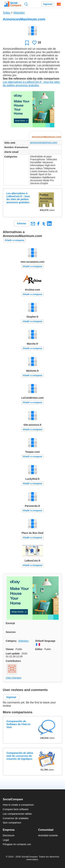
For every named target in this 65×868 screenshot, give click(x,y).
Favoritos (27, 43)
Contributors (13, 661)
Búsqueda (26, 4)
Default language (45, 641)
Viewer (10, 649)
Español (59, 4)
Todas (6, 13)
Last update (13, 654)
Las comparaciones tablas (17, 814)
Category (11, 641)
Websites (19, 13)
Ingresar (48, 4)
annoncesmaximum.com (44, 142)
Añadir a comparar (15, 240)
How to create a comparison (18, 805)
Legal (6, 840)
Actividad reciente (48, 835)
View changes (13, 678)
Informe (22, 223)
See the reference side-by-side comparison (31, 79)
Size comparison (12, 823)
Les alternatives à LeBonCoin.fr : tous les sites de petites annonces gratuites (18, 198)
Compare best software (16, 809)
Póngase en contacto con (17, 844)
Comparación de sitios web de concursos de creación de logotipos (20, 756)
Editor (39, 649)
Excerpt (10, 623)
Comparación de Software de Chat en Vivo (18, 724)
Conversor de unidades (16, 818)
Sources (11, 632)
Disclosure (9, 835)
